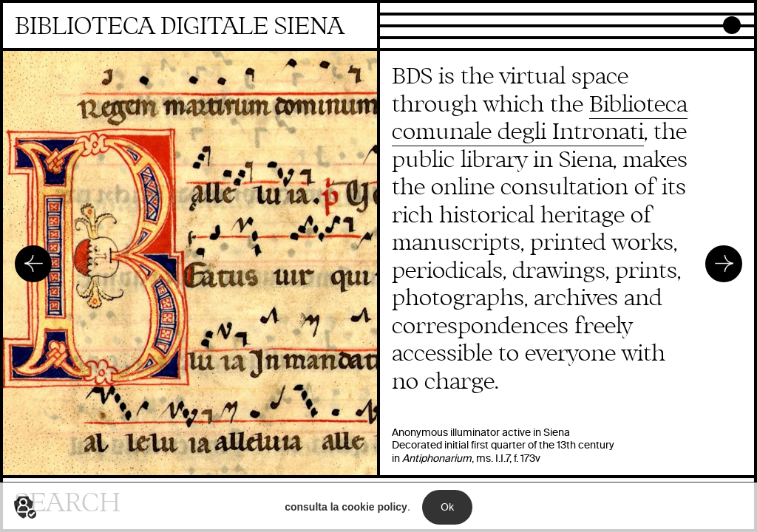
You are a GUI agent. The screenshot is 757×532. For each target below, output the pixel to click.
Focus (396, 21)
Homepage (190, 27)
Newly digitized (421, 45)
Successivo (724, 264)
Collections (410, 10)
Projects (402, 33)
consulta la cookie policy (346, 514)
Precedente (33, 264)
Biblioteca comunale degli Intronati (540, 119)
